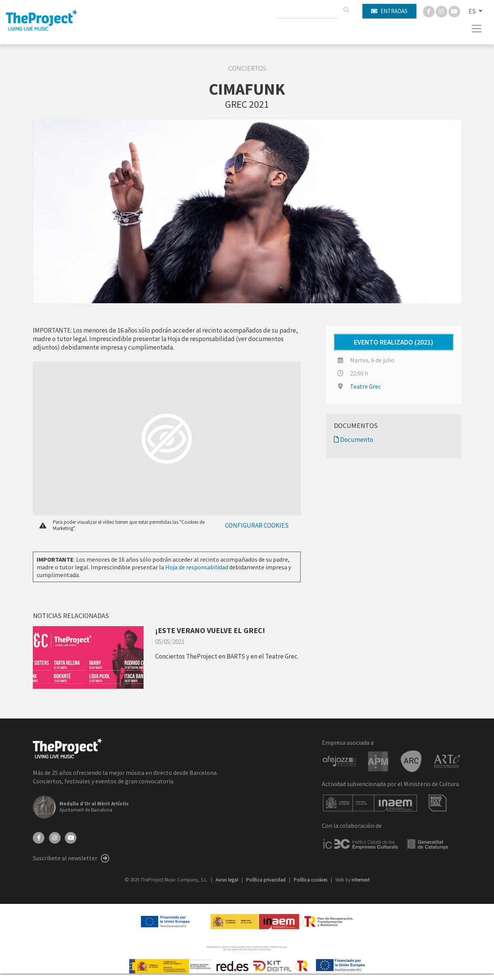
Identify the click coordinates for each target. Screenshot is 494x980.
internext (361, 880)
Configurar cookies (257, 525)
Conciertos (247, 68)
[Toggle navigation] (477, 29)
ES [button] (473, 11)
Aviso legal (228, 880)
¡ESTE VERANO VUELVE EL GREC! (210, 630)
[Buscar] (346, 10)
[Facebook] (429, 11)
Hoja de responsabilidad (197, 567)
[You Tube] (454, 11)
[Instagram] (442, 11)
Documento (354, 440)
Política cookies (311, 880)
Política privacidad (266, 880)
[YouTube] (71, 837)
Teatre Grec (365, 386)
